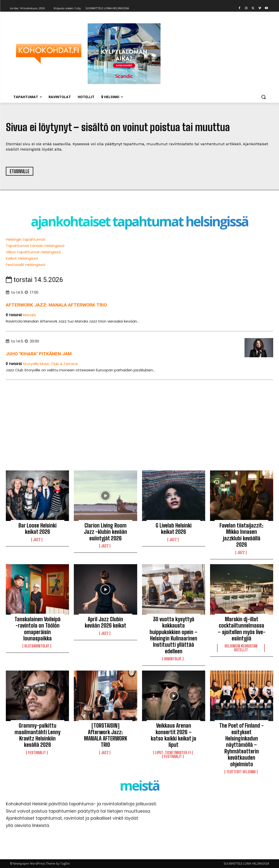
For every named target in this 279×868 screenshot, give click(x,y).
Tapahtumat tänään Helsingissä (35, 246)
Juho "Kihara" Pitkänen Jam (39, 354)
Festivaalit (37, 753)
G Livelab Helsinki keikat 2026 (174, 529)
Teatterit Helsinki (241, 772)
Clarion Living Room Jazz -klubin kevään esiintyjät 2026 (106, 532)
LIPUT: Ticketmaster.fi (173, 753)
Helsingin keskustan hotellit (241, 648)
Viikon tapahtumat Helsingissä (33, 252)
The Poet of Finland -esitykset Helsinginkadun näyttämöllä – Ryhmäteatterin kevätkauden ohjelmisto (241, 745)
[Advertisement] (139, 421)
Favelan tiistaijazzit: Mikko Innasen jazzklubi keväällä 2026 (241, 535)
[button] (263, 97)
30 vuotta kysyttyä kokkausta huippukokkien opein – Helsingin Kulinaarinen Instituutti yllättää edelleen (173, 635)
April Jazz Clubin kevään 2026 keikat (106, 622)
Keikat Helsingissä (22, 258)
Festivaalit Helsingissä (25, 265)
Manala (29, 315)
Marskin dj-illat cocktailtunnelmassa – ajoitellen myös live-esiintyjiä (242, 629)
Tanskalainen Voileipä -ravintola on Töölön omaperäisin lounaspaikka (38, 629)
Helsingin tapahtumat (26, 239)
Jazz (37, 540)
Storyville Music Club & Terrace (50, 364)
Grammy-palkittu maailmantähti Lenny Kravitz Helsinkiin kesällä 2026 (38, 735)
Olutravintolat (37, 646)
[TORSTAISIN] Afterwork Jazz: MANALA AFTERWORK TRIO (106, 735)
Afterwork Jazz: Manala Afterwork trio (56, 305)
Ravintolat (173, 659)
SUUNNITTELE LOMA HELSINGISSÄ (246, 864)
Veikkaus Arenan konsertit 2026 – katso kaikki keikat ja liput (173, 735)
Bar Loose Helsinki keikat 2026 (38, 529)
